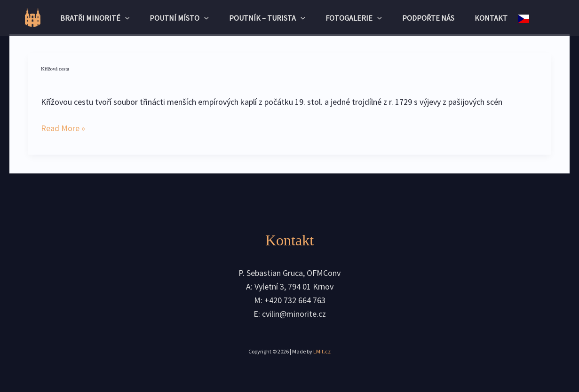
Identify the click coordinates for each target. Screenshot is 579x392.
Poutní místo (176, 18)
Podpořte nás (434, 18)
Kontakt (500, 18)
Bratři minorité (88, 18)
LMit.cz (322, 351)
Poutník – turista (267, 18)
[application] (118, 18)
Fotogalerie (357, 18)
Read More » (63, 128)
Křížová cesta (55, 69)
